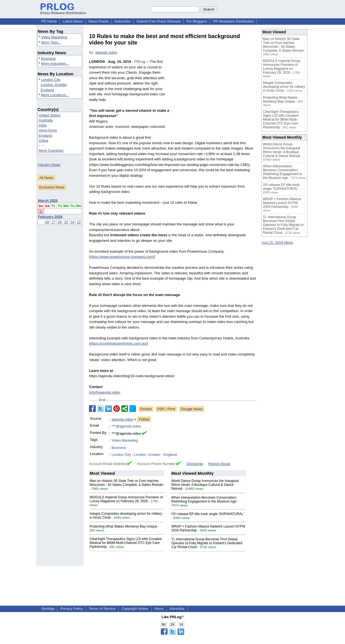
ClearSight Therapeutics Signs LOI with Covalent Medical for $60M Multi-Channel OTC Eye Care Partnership (126, 543)
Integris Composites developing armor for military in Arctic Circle (284, 87)
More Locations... (55, 95)
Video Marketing (54, 37)
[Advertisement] (214, 100)
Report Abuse (219, 464)
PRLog (140, 62)
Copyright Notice (135, 609)
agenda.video (106, 52)
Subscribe (122, 21)
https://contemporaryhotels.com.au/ (118, 343)
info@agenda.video (105, 392)
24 (72, 222)
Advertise (177, 609)
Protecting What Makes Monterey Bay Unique (123, 526)
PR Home (49, 21)
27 (53, 222)
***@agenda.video (126, 426)
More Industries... (55, 64)
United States (50, 115)
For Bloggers (197, 21)
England (47, 90)
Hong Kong (48, 130)
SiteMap (48, 609)
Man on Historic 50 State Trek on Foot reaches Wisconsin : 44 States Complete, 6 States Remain (126, 483)
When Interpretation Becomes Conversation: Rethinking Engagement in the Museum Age (204, 499)
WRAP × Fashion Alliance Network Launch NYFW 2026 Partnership (282, 203)
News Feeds (98, 21)
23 (79, 222)
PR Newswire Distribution (233, 21)
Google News (192, 409)
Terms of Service (102, 609)
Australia (46, 120)
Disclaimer (195, 464)
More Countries (51, 151)
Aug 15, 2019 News (277, 243)
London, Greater (54, 85)
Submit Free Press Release (158, 21)
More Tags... (51, 42)
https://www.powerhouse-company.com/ (122, 257)
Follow (144, 419)
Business (49, 59)
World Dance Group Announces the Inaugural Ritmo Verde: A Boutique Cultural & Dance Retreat (205, 485)
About (159, 609)
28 (47, 222)
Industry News (49, 165)
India (43, 125)
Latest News (73, 21)
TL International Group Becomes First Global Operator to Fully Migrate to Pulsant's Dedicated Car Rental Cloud (207, 543)
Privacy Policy (72, 609)
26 (60, 222)
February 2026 (50, 217)
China (43, 141)
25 (66, 222)
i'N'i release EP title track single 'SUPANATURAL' (208, 514)
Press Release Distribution (63, 11)
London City (51, 80)
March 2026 (48, 201)
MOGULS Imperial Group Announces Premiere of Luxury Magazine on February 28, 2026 (126, 499)
